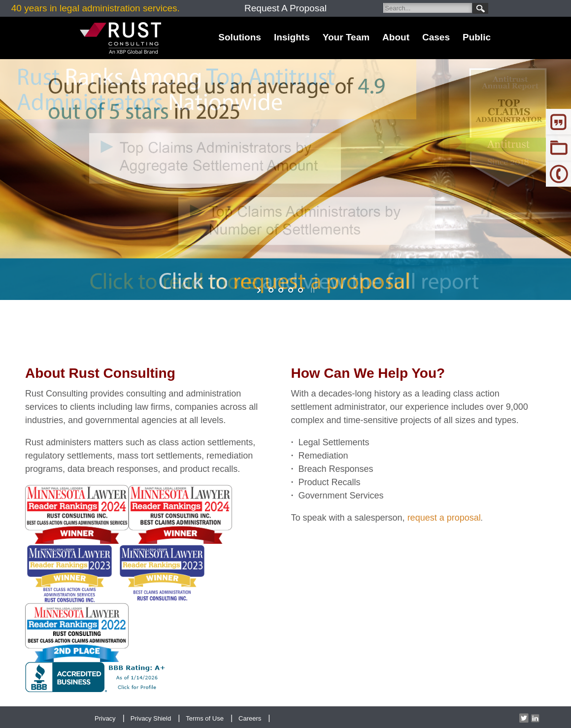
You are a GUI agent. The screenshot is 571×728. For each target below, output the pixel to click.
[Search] (428, 8)
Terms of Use (205, 718)
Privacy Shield (151, 718)
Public (477, 37)
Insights (292, 37)
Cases (436, 37)
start (260, 290)
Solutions (240, 37)
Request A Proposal (285, 8)
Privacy (105, 718)
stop (312, 290)
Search (480, 8)
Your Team (346, 37)
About (396, 37)
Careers (250, 718)
